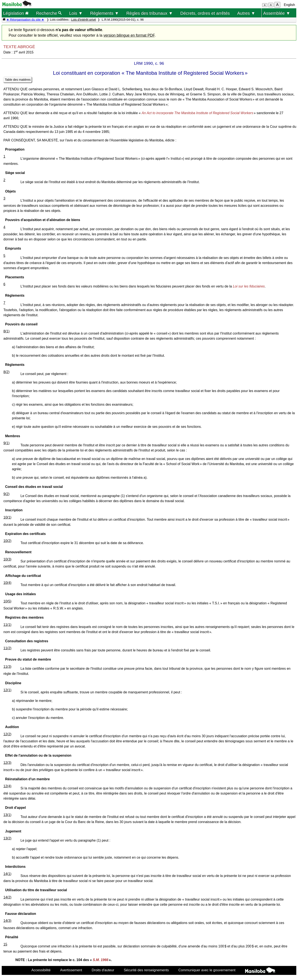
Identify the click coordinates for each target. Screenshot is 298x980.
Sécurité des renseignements (146, 970)
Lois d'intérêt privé (83, 20)
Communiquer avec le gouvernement (207, 970)
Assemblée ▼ (277, 13)
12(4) (7, 786)
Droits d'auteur (103, 970)
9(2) (6, 494)
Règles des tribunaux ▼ (150, 13)
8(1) (6, 331)
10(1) (7, 517)
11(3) (7, 667)
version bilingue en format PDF (129, 35)
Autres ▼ (246, 13)
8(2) (6, 372)
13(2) (7, 838)
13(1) (7, 815)
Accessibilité (41, 970)
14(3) (7, 921)
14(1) (7, 874)
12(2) (7, 734)
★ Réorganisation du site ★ (25, 20)
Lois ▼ (76, 13)
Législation (16, 13)
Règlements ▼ (104, 13)
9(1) (6, 443)
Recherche (49, 13)
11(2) (7, 648)
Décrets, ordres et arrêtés (205, 13)
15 (5, 944)
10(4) (7, 583)
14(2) (7, 897)
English (289, 5)
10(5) (7, 601)
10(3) (7, 559)
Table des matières (18, 80)
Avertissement (71, 970)
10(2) (7, 541)
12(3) (7, 763)
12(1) (7, 690)
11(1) (7, 625)
